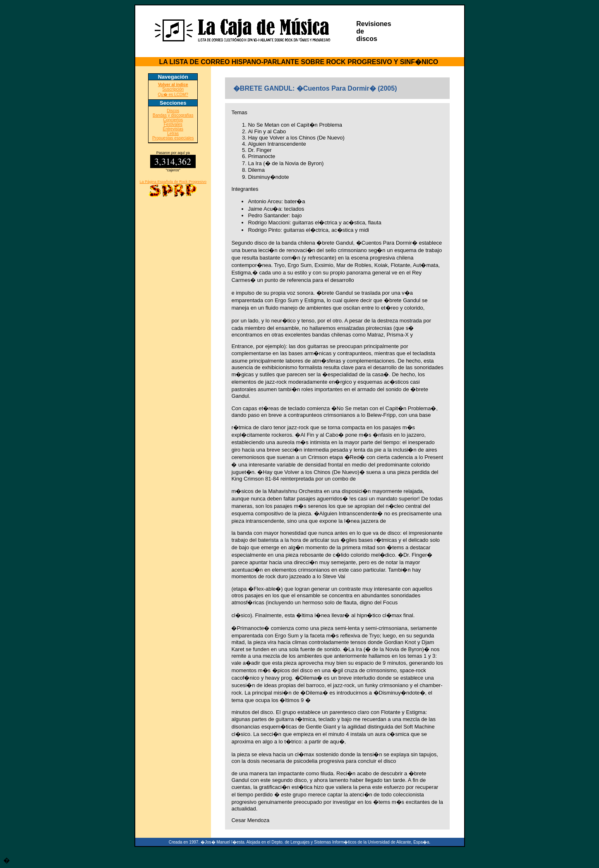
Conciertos (173, 120)
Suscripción (173, 89)
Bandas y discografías (173, 115)
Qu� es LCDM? (173, 95)
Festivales (173, 124)
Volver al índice (173, 85)
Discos (173, 111)
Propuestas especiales (173, 138)
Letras (173, 133)
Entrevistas (173, 129)
